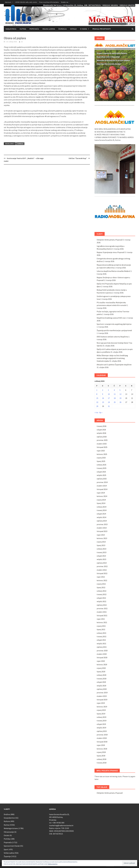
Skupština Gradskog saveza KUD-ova (111, 318)
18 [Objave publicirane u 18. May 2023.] (115, 398)
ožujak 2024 (101, 514)
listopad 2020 (102, 657)
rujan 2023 (101, 535)
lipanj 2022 (101, 587)
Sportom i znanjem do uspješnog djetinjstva (114, 324)
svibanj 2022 (101, 591)
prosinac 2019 (102, 693)
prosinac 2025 (102, 440)
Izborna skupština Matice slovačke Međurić (113, 271)
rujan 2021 (101, 619)
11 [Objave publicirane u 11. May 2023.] (115, 394)
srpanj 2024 (101, 500)
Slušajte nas (65, 2)
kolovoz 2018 (102, 749)
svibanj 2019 (101, 717)
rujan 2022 (101, 577)
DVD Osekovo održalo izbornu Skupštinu (112, 337)
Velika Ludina (49, 29)
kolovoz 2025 (102, 454)
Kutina (23, 29)
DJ (22, 42)
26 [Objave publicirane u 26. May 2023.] (120, 402)
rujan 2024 (101, 493)
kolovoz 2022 (102, 580)
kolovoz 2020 (102, 664)
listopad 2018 (102, 742)
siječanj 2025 (102, 479)
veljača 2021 (101, 644)
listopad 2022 (102, 573)
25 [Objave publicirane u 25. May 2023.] (115, 402)
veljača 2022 (101, 601)
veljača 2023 (101, 559)
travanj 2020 (102, 679)
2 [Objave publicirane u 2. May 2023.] (103, 390)
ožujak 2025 (101, 472)
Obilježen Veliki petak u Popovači (110, 240)
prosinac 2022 (102, 566)
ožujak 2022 (101, 598)
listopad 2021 (102, 615)
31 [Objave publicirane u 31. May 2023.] (109, 406)
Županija (63, 29)
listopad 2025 (102, 447)
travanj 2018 (102, 763)
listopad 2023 (102, 531)
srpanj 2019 (101, 710)
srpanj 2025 (101, 458)
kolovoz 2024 (102, 496)
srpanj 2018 (101, 752)
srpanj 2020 (101, 668)
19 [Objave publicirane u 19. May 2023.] (120, 398)
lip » (101, 412)
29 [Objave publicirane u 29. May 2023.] (97, 406)
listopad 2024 (102, 489)
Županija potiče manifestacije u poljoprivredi (114, 330)
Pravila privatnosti (102, 29)
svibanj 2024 (101, 507)
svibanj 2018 (101, 759)
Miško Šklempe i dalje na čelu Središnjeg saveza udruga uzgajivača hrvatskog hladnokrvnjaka (112, 358)
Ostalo (73, 29)
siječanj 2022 (102, 605)
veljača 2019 (101, 728)
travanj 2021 (102, 636)
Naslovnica (11, 29)
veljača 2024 (101, 517)
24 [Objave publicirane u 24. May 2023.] (109, 402)
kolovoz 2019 (102, 707)
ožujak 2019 (101, 724)
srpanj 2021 (101, 626)
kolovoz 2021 (102, 622)
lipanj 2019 (101, 714)
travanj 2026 (102, 426)
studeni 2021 (102, 612)
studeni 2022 (102, 570)
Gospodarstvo (9, 818)
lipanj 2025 (101, 461)
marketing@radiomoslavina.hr (61, 825)
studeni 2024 (102, 486)
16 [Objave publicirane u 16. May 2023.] (103, 398)
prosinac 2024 (102, 482)
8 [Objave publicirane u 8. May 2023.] (97, 394)
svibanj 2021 (101, 633)
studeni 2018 (102, 738)
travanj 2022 (102, 594)
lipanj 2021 (101, 629)
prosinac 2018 (102, 735)
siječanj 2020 (102, 689)
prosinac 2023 (102, 524)
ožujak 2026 (101, 430)
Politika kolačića (53, 864)
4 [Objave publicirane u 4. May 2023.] (114, 390)
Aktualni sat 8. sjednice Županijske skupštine (114, 365)
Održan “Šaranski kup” (78, 158)
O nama (84, 29)
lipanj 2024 (101, 503)
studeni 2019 (102, 696)
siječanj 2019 (102, 731)
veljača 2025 (101, 475)
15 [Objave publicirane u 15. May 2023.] (97, 398)
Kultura (7, 821)
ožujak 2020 (101, 682)
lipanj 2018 (101, 756)
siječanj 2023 (102, 563)
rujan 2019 (101, 703)
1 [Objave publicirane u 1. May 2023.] (97, 390)
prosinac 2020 (102, 651)
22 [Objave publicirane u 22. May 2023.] (97, 402)
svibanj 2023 (101, 549)
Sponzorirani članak (12, 846)
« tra (96, 412)
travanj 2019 (102, 721)
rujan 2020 (101, 661)
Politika (7, 839)
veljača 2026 (101, 433)
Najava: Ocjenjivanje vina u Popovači (111, 252)
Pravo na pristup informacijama (49, 2)
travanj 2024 (102, 510)
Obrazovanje (9, 832)
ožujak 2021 (101, 640)
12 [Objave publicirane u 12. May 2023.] (120, 394)
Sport (6, 849)
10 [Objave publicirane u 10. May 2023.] (109, 394)
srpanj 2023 (101, 542)
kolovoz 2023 (102, 538)
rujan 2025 (101, 451)
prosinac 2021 (102, 608)
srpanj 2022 (101, 584)
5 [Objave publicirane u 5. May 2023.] (120, 390)
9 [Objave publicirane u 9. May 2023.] (103, 394)
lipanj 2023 (101, 545)
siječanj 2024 (102, 521)
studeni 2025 (102, 444)
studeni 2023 (102, 528)
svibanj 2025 (101, 465)
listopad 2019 (102, 700)
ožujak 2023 (101, 556)
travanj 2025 (102, 468)
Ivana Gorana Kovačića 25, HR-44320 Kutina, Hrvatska (59, 817)
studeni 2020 (102, 654)
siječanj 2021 (102, 647)
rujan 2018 (101, 745)
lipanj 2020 (101, 672)
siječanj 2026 (102, 437)
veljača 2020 (101, 686)
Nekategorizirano (11, 828)
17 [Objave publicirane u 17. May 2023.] (109, 398)
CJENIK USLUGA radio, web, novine (26, 2)
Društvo (7, 814)
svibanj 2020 (101, 675)
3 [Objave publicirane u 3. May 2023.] (108, 390)
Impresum (8, 2)
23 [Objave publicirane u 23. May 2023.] (103, 402)
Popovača (34, 29)
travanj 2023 (102, 552)
